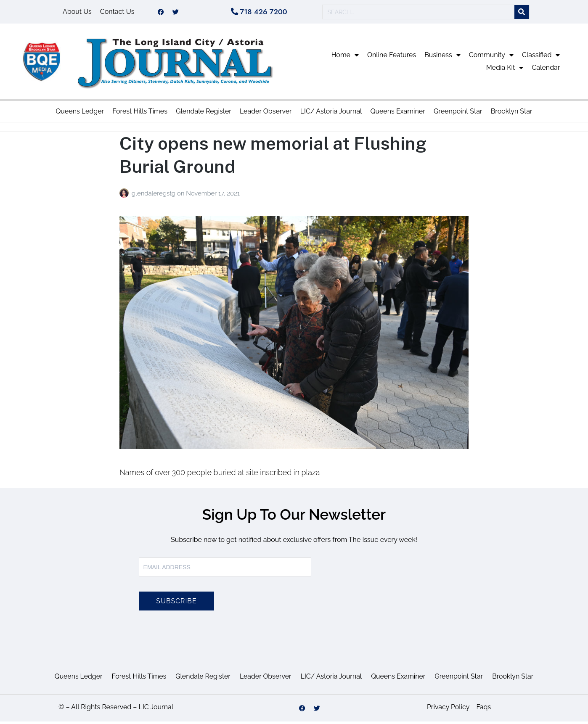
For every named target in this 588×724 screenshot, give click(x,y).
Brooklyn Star (512, 114)
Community (491, 58)
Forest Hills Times (140, 114)
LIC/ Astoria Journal (331, 114)
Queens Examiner (397, 114)
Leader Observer (266, 114)
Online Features (392, 57)
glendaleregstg (154, 196)
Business (442, 58)
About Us (77, 13)
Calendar (546, 70)
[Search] (522, 13)
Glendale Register (204, 114)
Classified (541, 58)
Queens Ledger (80, 114)
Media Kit (505, 70)
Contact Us (117, 13)
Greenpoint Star (458, 114)
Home (345, 58)
